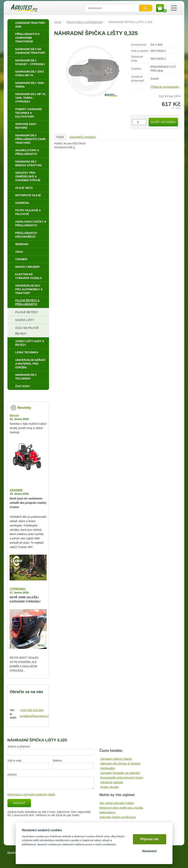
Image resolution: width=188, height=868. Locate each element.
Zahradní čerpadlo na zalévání (120, 773)
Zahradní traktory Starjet (116, 759)
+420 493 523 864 (32, 710)
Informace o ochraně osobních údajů (31, 794)
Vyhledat (146, 8)
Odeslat (19, 803)
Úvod (58, 22)
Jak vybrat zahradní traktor (117, 803)
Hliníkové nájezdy (112, 782)
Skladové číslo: (137, 59)
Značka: (136, 69)
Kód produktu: (140, 51)
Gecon (14, 415)
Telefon (57, 761)
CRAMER (16, 490)
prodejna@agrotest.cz (34, 716)
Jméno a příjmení (19, 746)
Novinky (24, 408)
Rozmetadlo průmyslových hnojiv (122, 778)
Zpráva (12, 774)
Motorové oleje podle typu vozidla (121, 808)
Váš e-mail (14, 761)
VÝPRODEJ (18, 589)
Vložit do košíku (163, 122)
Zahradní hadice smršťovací (118, 817)
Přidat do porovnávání (165, 87)
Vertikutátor (108, 768)
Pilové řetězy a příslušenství (85, 22)
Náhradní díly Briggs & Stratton (120, 763)
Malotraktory (108, 812)
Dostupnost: (139, 45)
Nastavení (149, 851)
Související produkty (83, 137)
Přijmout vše (149, 839)
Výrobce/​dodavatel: (138, 79)
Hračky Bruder (110, 787)
